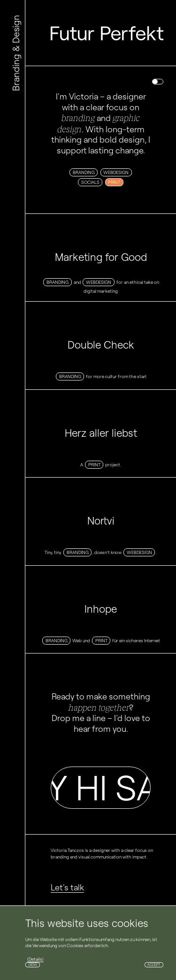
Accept (154, 965)
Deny (33, 965)
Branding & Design (16, 53)
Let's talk (67, 888)
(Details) (35, 959)
